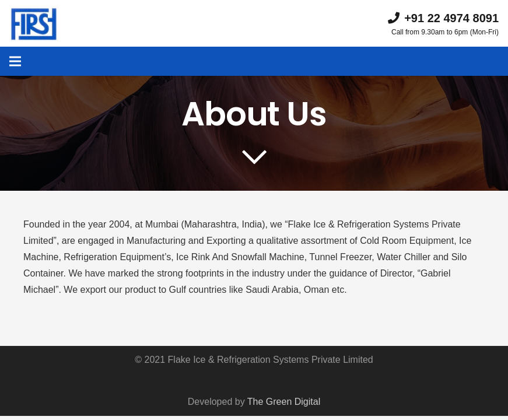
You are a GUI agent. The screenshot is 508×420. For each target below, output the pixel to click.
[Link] (34, 23)
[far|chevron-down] (254, 157)
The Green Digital (284, 402)
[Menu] (15, 61)
